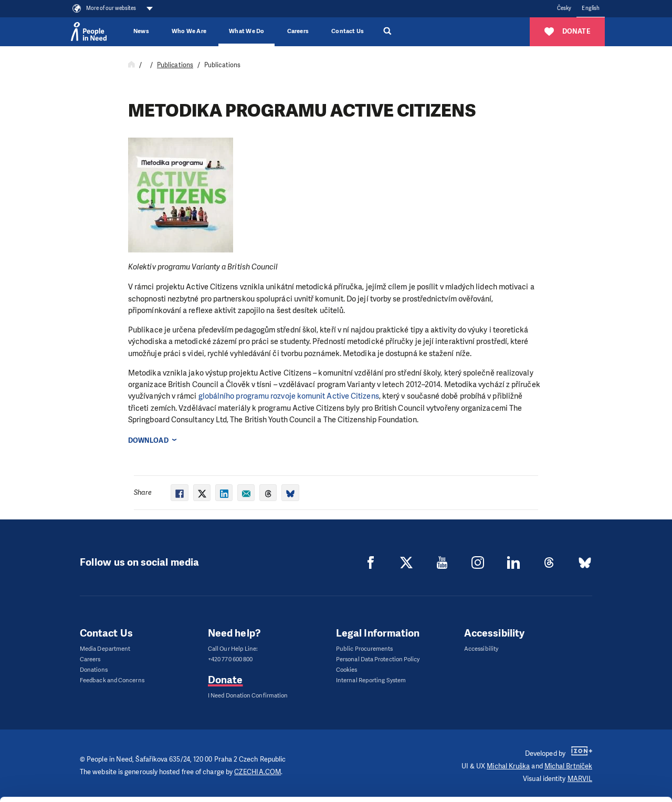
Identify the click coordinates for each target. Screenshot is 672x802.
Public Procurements (365, 649)
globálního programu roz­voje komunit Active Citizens (289, 396)
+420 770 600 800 (230, 659)
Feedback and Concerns (112, 680)
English (591, 8)
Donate (225, 680)
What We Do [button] (246, 31)
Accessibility (481, 649)
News (141, 31)
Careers (298, 31)
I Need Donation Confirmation (248, 696)
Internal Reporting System (371, 680)
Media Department (105, 649)
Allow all (585, 715)
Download (148, 440)
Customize (585, 741)
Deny (585, 768)
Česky (564, 8)
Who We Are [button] (189, 31)
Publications (175, 65)
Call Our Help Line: (233, 649)
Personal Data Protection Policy (378, 659)
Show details (162, 789)
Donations (94, 670)
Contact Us (348, 31)
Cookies (347, 670)
